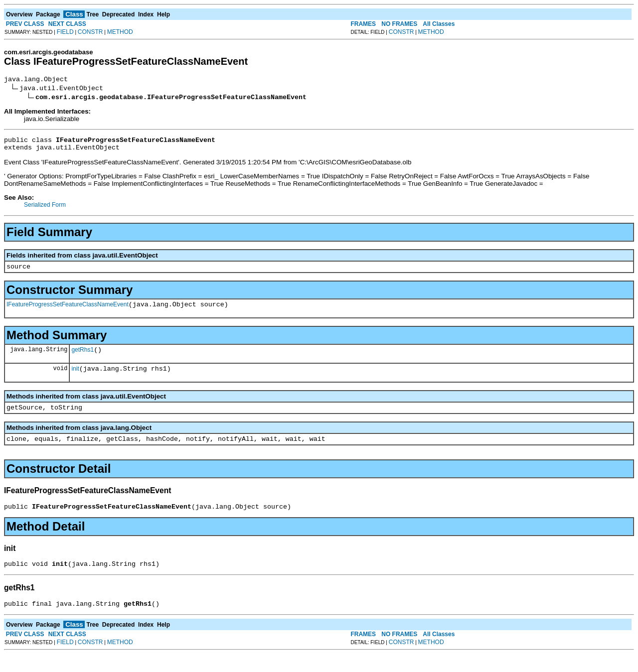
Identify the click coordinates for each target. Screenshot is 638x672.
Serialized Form (45, 209)
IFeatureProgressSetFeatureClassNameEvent (68, 312)
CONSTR (90, 32)
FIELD (65, 32)
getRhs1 (82, 359)
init (75, 379)
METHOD (120, 32)
